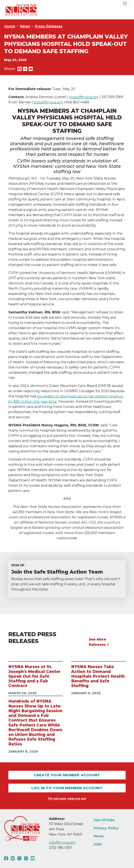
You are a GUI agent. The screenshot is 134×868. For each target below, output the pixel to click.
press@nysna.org (84, 97)
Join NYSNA (104, 820)
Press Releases (49, 26)
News (25, 26)
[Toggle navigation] (125, 3)
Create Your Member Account (67, 775)
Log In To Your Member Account (67, 788)
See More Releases (99, 642)
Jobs (98, 844)
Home (10, 26)
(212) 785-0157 (60, 848)
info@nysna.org (62, 842)
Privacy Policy (106, 828)
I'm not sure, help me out (67, 799)
